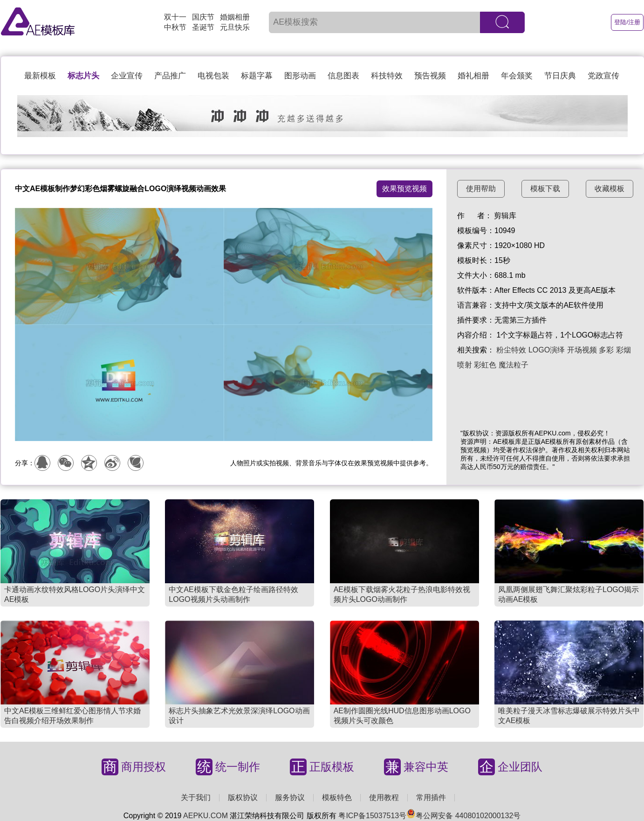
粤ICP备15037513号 (372, 816)
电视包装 (213, 76)
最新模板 (40, 76)
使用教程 (384, 797)
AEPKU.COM (206, 816)
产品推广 (170, 76)
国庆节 (203, 17)
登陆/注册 (627, 22)
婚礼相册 (473, 76)
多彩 (606, 350)
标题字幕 (257, 76)
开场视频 (582, 350)
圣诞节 (203, 27)
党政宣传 (603, 76)
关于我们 (196, 797)
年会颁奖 (517, 76)
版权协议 (243, 797)
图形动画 (300, 76)
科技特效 (387, 76)
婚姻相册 (235, 17)
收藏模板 (610, 189)
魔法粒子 (514, 365)
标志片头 (83, 76)
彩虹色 (485, 365)
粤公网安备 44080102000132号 (463, 816)
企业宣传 (127, 76)
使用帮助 (481, 189)
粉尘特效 (511, 350)
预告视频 (430, 76)
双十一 (175, 17)
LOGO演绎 (547, 350)
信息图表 (343, 76)
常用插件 (431, 797)
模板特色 (337, 797)
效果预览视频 (404, 189)
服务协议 (290, 797)
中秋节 (175, 27)
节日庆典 (560, 76)
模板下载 (545, 189)
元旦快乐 (235, 27)
